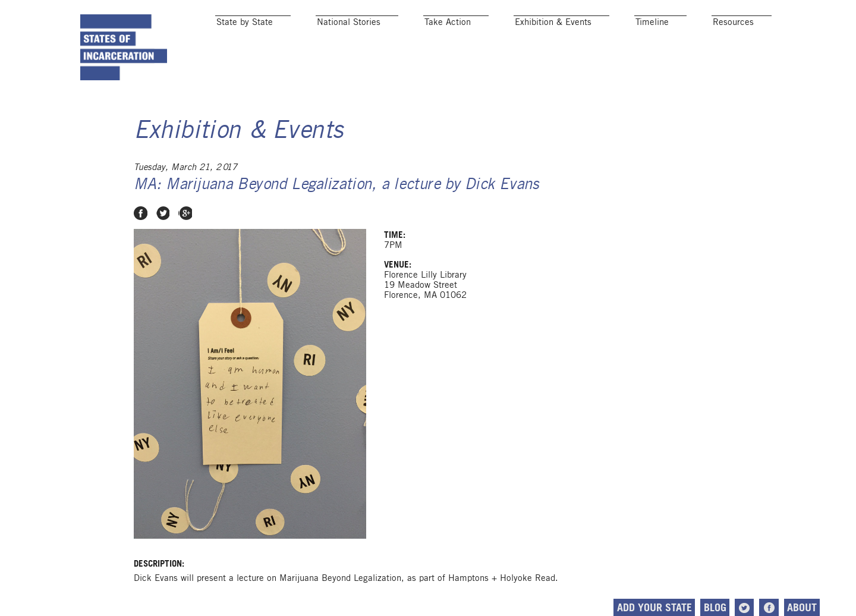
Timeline (652, 22)
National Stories (349, 22)
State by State (245, 22)
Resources (733, 22)
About (767, 607)
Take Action (448, 22)
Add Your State (619, 607)
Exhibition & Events (553, 22)
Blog (679, 607)
